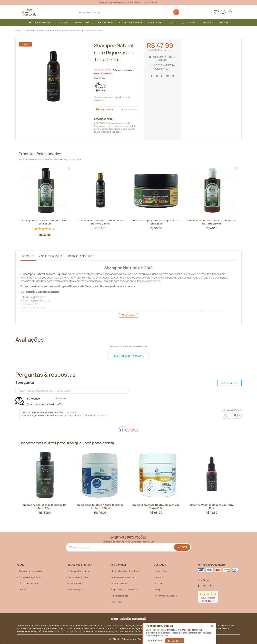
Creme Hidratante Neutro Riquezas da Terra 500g (156, 507)
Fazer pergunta (227, 383)
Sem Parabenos (47, 30)
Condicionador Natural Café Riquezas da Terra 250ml (100, 222)
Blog (158, 589)
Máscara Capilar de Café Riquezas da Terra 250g (156, 222)
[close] (212, 626)
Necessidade (30, 30)
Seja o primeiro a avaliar (128, 356)
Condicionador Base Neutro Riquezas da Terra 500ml (100, 507)
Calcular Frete (129, 110)
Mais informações (51, 256)
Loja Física (116, 602)
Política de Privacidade (79, 571)
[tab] (28, 257)
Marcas (159, 577)
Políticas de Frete (76, 583)
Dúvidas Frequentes (28, 583)
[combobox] (129, 12)
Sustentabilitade (120, 583)
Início (18, 30)
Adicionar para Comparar (164, 67)
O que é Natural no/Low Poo (125, 589)
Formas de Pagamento (30, 577)
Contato (23, 589)
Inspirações (161, 571)
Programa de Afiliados (166, 596)
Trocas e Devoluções (78, 577)
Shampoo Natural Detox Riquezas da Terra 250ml (45, 222)
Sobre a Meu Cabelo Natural (125, 571)
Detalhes (28, 256)
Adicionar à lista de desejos (164, 58)
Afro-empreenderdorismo (124, 577)
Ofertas (159, 583)
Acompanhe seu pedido (30, 571)
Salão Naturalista (120, 596)
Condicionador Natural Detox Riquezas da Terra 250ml (212, 222)
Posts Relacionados (80, 256)
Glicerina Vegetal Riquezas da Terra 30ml (212, 507)
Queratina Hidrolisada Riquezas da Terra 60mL (45, 507)
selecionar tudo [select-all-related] (70, 159)
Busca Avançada (76, 589)
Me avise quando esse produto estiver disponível (113, 99)
